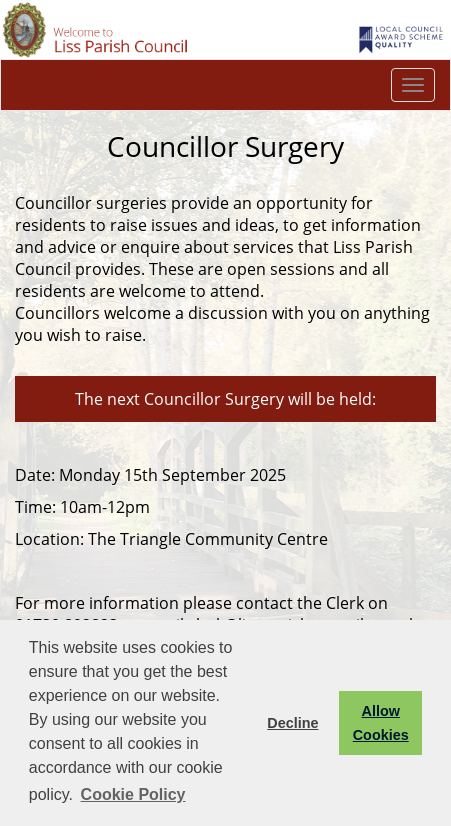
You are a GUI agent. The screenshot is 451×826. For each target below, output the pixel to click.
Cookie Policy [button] (133, 794)
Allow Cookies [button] (381, 723)
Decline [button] (292, 723)
